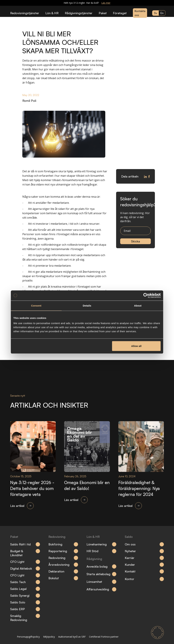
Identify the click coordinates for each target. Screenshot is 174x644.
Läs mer (106, 3)
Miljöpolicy (49, 637)
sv (156, 13)
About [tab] (138, 305)
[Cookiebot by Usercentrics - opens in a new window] (146, 295)
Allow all (136, 346)
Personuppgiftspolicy (28, 637)
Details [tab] (87, 305)
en (162, 13)
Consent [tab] (36, 305)
